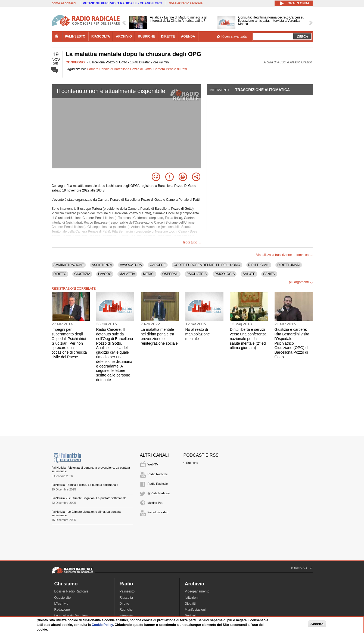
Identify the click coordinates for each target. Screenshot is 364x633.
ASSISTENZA (102, 265)
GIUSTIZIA (82, 274)
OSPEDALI (170, 274)
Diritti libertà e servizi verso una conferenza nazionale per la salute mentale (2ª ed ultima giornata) (248, 339)
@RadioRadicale (159, 493)
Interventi (219, 90)
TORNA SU (299, 568)
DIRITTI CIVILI (259, 265)
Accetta (317, 624)
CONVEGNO (75, 62)
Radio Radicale (158, 474)
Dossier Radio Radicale (71, 591)
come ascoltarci (64, 3)
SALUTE (249, 274)
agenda (188, 36)
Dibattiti (190, 604)
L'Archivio (61, 604)
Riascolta (126, 598)
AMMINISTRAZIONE (69, 265)
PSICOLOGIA (225, 274)
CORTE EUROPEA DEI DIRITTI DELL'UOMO (207, 265)
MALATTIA (127, 274)
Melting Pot (155, 503)
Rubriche (192, 463)
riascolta (101, 36)
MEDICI (149, 274)
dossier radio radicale (186, 3)
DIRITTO (60, 274)
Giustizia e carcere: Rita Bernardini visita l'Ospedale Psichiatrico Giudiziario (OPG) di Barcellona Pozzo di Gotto (292, 343)
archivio (124, 36)
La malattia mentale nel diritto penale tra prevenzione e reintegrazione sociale (159, 336)
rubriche (146, 36)
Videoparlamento (197, 591)
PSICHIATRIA (197, 274)
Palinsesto (127, 591)
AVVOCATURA (131, 265)
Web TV (153, 464)
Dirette (124, 604)
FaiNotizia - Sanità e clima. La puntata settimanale (85, 485)
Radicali (191, 616)
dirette (168, 36)
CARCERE (158, 265)
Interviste (126, 616)
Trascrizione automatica (262, 90)
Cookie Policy (102, 625)
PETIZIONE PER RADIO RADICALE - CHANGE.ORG (123, 3)
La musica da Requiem (71, 616)
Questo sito (63, 598)
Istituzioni (192, 598)
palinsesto (75, 36)
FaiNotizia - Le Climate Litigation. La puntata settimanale (89, 498)
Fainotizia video (158, 512)
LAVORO (105, 274)
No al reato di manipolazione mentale (198, 334)
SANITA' (269, 274)
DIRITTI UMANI (289, 265)
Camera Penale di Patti (170, 69)
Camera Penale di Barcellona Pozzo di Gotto (119, 69)
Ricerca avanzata (234, 36)
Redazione (62, 610)
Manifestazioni (195, 610)
